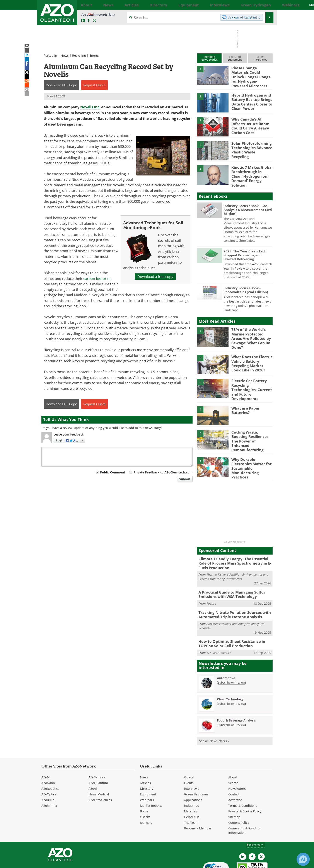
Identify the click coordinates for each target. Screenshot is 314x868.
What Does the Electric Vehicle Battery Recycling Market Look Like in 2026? (250, 353)
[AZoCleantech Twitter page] (94, 21)
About (233, 753)
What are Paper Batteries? (244, 397)
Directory (147, 765)
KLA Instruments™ (219, 629)
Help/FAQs (192, 793)
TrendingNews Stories (209, 58)
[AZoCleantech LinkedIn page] (83, 21)
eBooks (145, 793)
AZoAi (93, 765)
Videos (189, 753)
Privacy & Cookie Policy (245, 787)
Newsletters (237, 765)
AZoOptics (49, 770)
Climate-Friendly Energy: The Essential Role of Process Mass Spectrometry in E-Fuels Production (234, 543)
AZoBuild (48, 776)
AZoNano (48, 759)
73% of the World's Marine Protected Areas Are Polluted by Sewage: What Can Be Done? (251, 329)
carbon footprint (97, 278)
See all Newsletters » (214, 717)
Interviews (192, 765)
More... (268, 5)
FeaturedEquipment (235, 58)
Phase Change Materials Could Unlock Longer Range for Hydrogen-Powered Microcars (251, 74)
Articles (145, 759)
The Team (191, 799)
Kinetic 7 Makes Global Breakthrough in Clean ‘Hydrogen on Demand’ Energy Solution (250, 170)
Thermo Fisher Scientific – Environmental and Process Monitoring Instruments (233, 556)
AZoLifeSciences (100, 776)
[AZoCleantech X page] (261, 833)
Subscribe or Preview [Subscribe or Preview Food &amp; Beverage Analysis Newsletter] (231, 701)
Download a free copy (155, 277)
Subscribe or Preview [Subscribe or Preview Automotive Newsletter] (231, 659)
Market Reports (151, 782)
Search (233, 759)
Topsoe (211, 582)
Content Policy (239, 799)
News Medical (99, 770)
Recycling (79, 55)
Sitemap (234, 793)
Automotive (226, 654)
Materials (191, 787)
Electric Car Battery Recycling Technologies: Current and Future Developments (251, 377)
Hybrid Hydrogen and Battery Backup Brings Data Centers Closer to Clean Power (250, 98)
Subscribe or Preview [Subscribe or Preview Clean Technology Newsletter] (231, 680)
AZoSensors (97, 753)
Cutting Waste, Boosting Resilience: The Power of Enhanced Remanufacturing (251, 425)
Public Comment (113, 472)
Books (144, 787)
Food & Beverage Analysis (236, 696)
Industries (191, 782)
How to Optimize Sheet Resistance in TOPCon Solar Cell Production (229, 620)
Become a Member (198, 804)
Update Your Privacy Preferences (74, 862)
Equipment (148, 770)
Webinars (147, 776)
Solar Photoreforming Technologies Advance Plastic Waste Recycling (251, 144)
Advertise (235, 776)
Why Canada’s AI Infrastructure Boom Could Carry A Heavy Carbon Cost (248, 122)
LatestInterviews (260, 58)
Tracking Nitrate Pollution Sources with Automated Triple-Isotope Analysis (231, 592)
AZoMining (49, 782)
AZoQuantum (98, 759)
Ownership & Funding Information (244, 806)
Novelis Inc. (90, 107)
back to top (255, 820)
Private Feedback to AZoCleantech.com (163, 472)
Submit (185, 479)
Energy (94, 55)
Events (189, 759)
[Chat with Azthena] (303, 859)
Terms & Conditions (243, 782)
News (65, 55)
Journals (146, 799)
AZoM (46, 753)
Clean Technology (230, 675)
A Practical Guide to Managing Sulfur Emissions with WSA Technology (229, 573)
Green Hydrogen (196, 770)
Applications (193, 776)
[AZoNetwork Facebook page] (89, 21)
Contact (234, 770)
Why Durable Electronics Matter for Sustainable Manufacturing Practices (252, 447)
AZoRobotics (50, 765)
